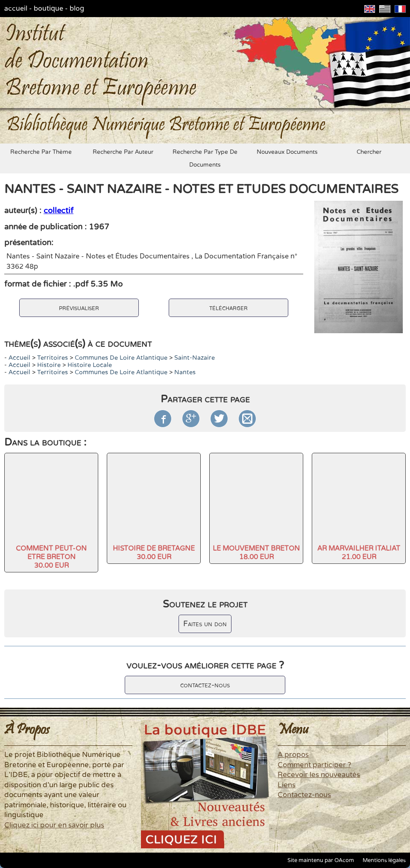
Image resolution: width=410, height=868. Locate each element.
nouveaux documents (287, 152)
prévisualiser (79, 308)
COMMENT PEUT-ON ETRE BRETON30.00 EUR (51, 557)
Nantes (185, 372)
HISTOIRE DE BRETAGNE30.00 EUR (154, 553)
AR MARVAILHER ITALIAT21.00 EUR (359, 553)
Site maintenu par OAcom (321, 860)
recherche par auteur (123, 152)
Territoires (53, 358)
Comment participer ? (314, 765)
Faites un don (205, 624)
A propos (293, 755)
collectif (59, 211)
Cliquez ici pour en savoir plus (54, 825)
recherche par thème (41, 152)
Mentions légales (384, 860)
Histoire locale (90, 365)
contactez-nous (205, 685)
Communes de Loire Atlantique (121, 358)
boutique (48, 9)
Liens (287, 785)
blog (77, 9)
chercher (369, 152)
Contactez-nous (304, 795)
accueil (16, 9)
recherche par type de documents (205, 158)
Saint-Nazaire (195, 358)
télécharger (228, 308)
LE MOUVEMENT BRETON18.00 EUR (256, 553)
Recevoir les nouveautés (319, 775)
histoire (49, 365)
